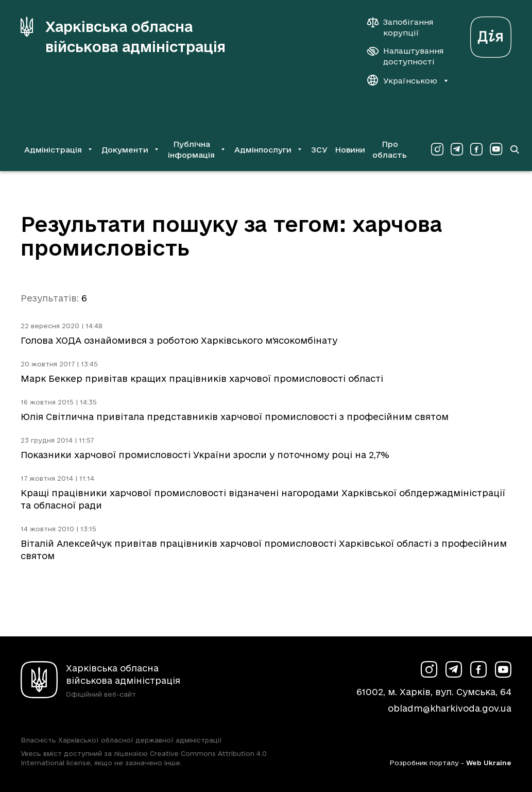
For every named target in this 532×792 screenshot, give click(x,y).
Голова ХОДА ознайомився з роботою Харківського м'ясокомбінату (179, 340)
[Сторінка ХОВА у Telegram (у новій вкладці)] (457, 149)
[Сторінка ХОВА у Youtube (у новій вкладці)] (496, 149)
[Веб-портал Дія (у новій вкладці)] (491, 34)
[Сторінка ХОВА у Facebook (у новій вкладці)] (476, 149)
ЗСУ (319, 150)
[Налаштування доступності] (405, 56)
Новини (350, 150)
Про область (390, 149)
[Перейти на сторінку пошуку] (514, 149)
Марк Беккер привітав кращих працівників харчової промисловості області (202, 378)
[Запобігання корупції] (405, 27)
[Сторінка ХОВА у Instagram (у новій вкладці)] (437, 149)
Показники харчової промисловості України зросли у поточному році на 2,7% (205, 455)
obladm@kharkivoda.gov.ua (450, 708)
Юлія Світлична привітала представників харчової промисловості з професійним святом (235, 417)
